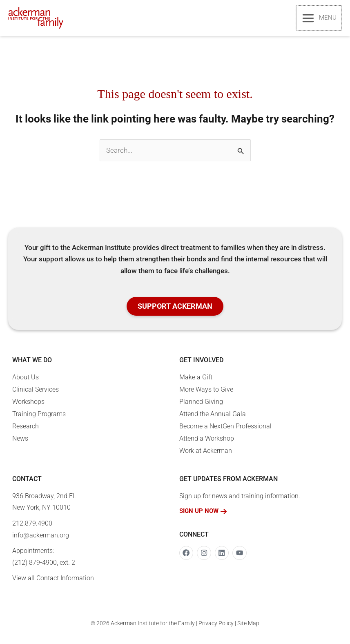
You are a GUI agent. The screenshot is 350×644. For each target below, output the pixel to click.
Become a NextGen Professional (225, 429)
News (20, 441)
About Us (26, 380)
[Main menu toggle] (319, 19)
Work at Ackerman (206, 453)
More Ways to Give (206, 392)
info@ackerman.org (41, 538)
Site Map (248, 626)
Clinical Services (36, 392)
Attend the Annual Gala (213, 417)
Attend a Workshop (207, 441)
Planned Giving (201, 404)
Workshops (28, 404)
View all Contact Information (53, 581)
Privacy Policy (216, 626)
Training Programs (39, 417)
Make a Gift (196, 380)
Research (26, 429)
